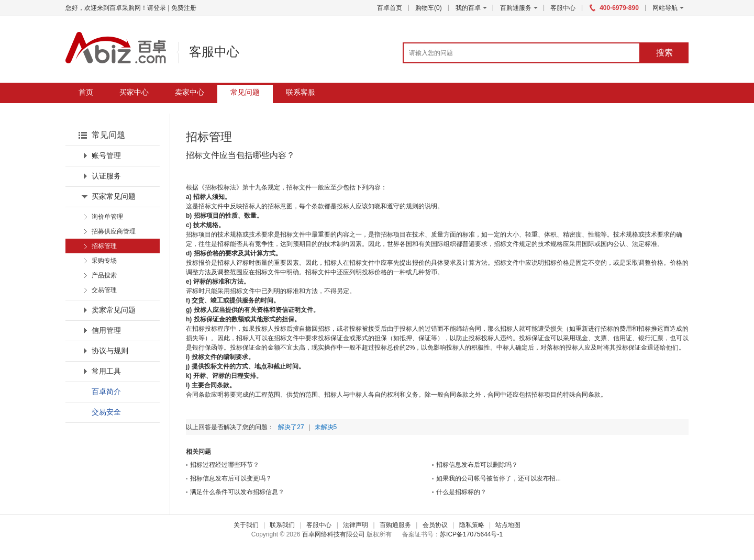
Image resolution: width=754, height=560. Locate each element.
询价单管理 (107, 217)
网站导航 (668, 8)
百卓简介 (106, 392)
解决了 (291, 427)
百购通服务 (516, 8)
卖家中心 (190, 92)
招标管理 (104, 246)
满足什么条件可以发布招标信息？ (237, 492)
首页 (86, 92)
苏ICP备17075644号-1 (471, 534)
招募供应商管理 (114, 231)
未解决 (326, 427)
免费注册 (184, 8)
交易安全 (106, 412)
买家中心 (134, 92)
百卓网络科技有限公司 (334, 534)
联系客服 (301, 92)
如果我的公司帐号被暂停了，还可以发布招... (498, 478)
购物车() (429, 8)
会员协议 (435, 525)
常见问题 (245, 92)
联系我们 (282, 525)
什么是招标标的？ (461, 492)
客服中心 (563, 8)
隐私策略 (472, 525)
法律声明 (356, 525)
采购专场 (104, 261)
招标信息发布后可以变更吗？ (231, 478)
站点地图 (508, 525)
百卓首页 (390, 8)
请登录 (157, 8)
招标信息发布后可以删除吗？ (477, 465)
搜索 (664, 53)
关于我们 (246, 525)
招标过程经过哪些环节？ (225, 465)
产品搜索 (104, 275)
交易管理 (104, 290)
